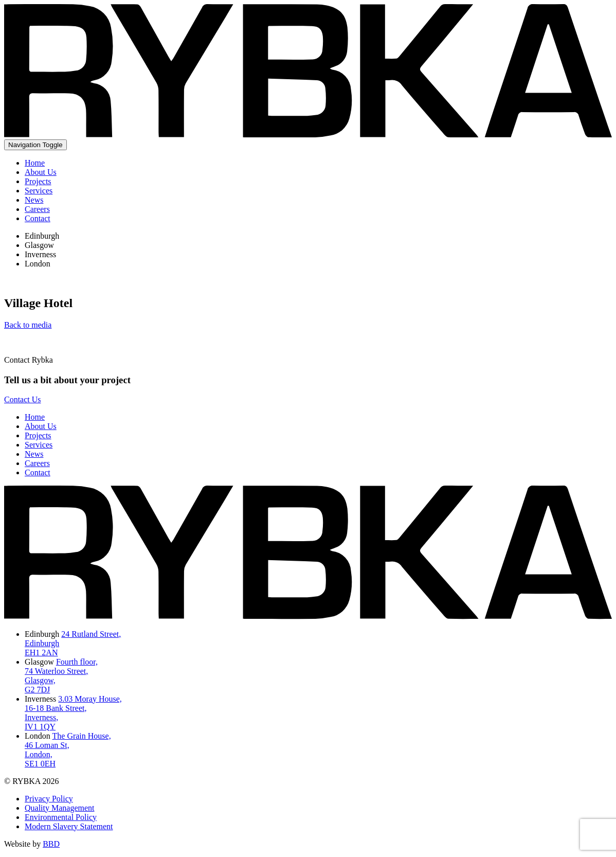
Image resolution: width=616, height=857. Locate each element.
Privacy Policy (49, 799)
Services (39, 191)
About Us (41, 172)
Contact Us (23, 399)
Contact (38, 218)
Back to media (28, 325)
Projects (38, 181)
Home (35, 163)
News (34, 200)
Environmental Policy (61, 817)
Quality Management (60, 808)
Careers (37, 209)
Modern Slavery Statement (69, 826)
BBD (51, 844)
